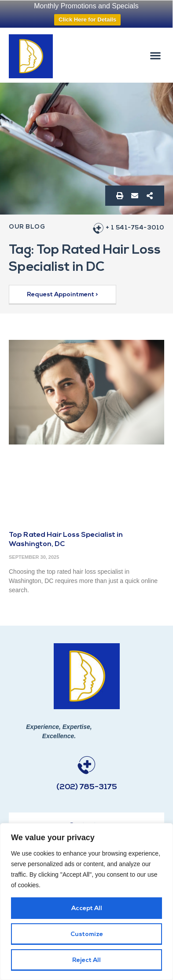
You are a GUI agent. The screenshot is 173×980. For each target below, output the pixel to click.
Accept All (87, 909)
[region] (86, 902)
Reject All (86, 960)
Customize (87, 934)
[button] (156, 55)
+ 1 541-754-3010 (135, 228)
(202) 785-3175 (87, 787)
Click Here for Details (87, 20)
